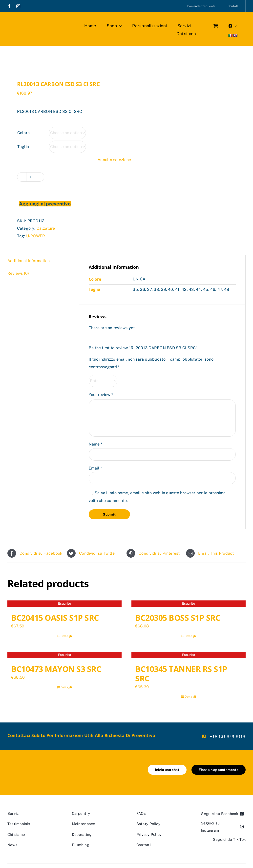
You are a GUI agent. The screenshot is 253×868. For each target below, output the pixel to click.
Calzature (46, 228)
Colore (23, 133)
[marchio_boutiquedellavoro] (36, 22)
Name (95, 444)
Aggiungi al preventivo (45, 204)
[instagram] (18, 6)
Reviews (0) (18, 273)
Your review (101, 395)
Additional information (29, 261)
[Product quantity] (31, 177)
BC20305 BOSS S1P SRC (178, 618)
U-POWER (36, 236)
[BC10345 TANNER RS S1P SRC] (189, 656)
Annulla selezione (114, 160)
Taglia (23, 147)
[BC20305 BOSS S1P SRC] (189, 604)
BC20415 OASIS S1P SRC (55, 618)
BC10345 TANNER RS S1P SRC (181, 674)
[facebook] (9, 6)
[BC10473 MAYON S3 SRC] (64, 656)
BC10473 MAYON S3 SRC (56, 669)
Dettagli (66, 636)
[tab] (38, 261)
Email (95, 468)
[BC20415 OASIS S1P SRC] (64, 604)
